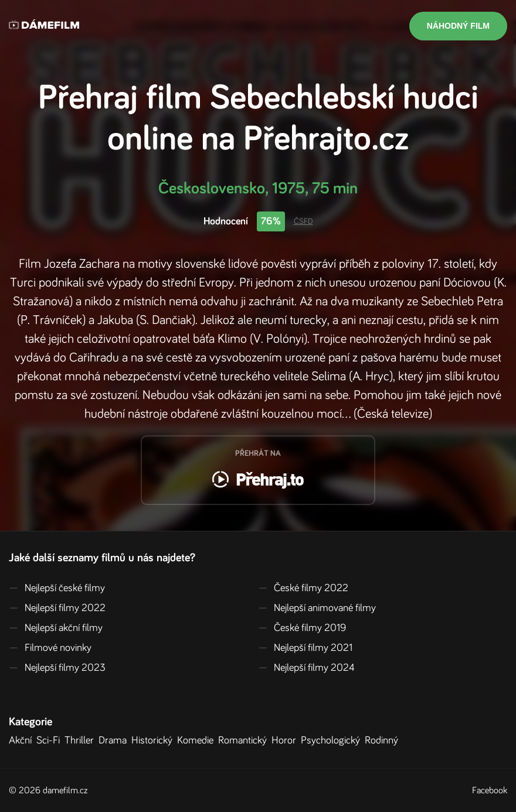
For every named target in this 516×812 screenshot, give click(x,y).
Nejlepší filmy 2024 (306, 668)
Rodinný (384, 741)
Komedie (198, 741)
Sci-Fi (50, 741)
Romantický (245, 741)
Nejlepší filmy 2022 (57, 608)
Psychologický (333, 741)
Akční (23, 741)
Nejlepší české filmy (57, 588)
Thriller (82, 741)
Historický (154, 741)
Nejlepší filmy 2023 (57, 668)
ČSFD (303, 221)
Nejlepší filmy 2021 (305, 648)
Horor (286, 741)
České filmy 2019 (302, 628)
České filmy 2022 (303, 588)
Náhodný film (458, 26)
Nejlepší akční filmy (56, 628)
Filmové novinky (50, 648)
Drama (115, 741)
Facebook (490, 790)
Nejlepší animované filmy (317, 608)
